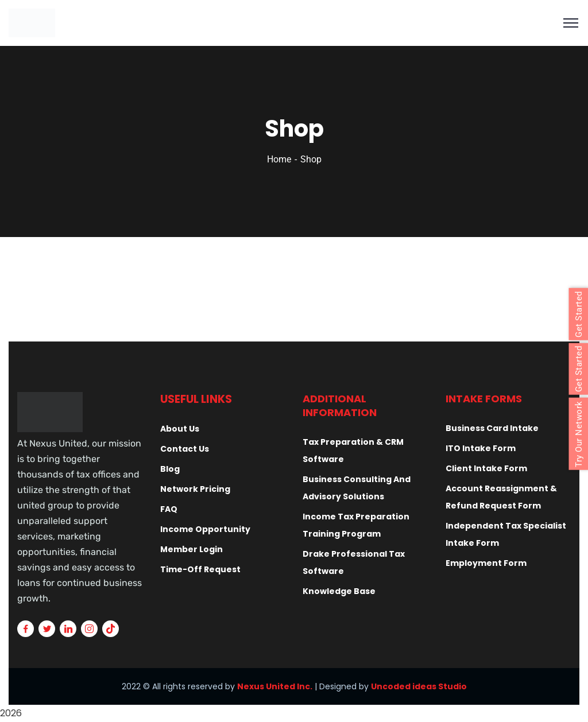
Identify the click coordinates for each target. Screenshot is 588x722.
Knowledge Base (339, 591)
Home (279, 159)
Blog (170, 469)
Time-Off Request (200, 569)
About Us (180, 429)
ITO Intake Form (481, 448)
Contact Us (185, 449)
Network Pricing (195, 489)
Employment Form (486, 563)
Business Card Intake (492, 428)
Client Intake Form (486, 468)
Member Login (192, 549)
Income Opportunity (205, 529)
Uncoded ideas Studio (419, 686)
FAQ (169, 509)
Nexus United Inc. (275, 686)
